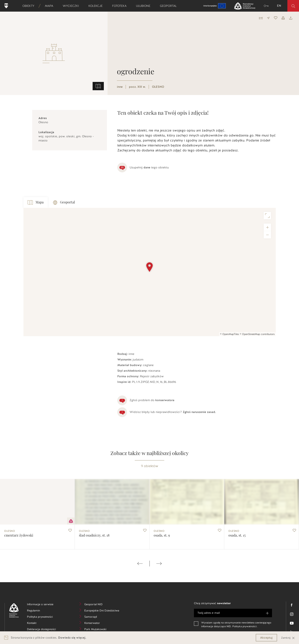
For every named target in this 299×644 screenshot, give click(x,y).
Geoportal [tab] (64, 203)
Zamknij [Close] (288, 638)
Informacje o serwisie (44, 605)
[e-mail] (233, 613)
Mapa (50, 6)
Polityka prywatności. (245, 626)
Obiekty (30, 6)
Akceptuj (266, 638)
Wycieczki (72, 6)
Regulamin (40, 611)
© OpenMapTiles (230, 334)
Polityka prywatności (44, 617)
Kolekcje (97, 6)
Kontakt (38, 624)
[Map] (150, 272)
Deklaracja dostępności (44, 630)
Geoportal (170, 6)
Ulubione (145, 6)
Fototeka (121, 6)
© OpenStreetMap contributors (257, 334)
